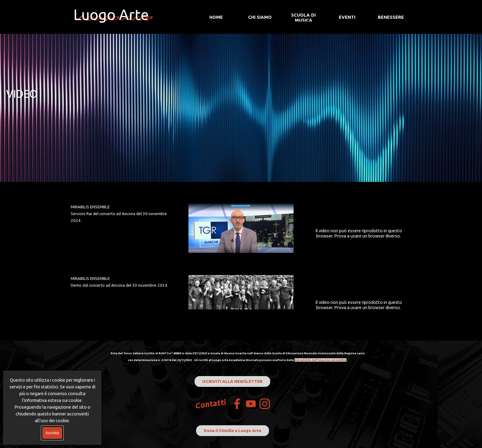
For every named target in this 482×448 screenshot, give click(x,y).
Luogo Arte (111, 14)
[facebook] (237, 404)
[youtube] (251, 404)
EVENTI (347, 17)
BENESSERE (391, 17)
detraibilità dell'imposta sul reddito (320, 360)
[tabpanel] (241, 94)
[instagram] (265, 404)
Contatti (211, 404)
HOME (216, 17)
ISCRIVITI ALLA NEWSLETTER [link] (232, 381)
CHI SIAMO (260, 17)
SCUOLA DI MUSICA (303, 18)
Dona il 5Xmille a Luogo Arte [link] (233, 431)
